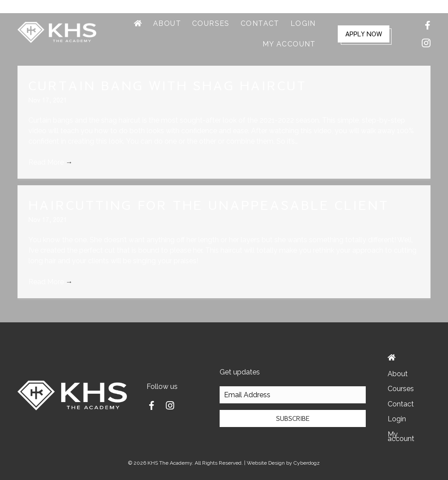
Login (397, 419)
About (398, 374)
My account (401, 436)
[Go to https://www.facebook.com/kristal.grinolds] (151, 407)
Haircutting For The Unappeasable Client (209, 205)
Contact (401, 404)
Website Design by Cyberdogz (283, 463)
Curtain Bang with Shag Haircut (168, 85)
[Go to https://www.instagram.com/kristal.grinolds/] (170, 406)
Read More (51, 162)
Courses (401, 389)
